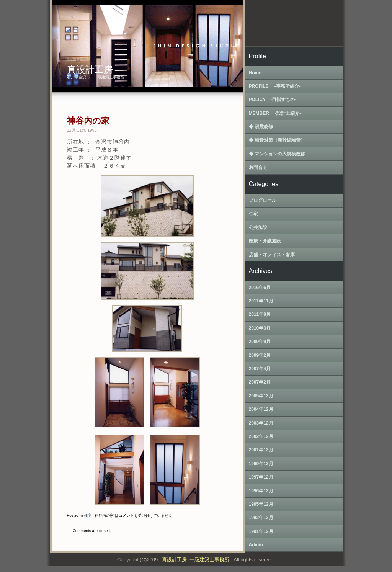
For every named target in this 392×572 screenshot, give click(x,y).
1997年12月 (261, 477)
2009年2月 (260, 355)
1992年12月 (261, 518)
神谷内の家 (88, 121)
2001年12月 (261, 450)
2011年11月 (261, 301)
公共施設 (258, 227)
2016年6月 (260, 288)
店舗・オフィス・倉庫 (272, 255)
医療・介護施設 (265, 241)
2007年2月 (260, 382)
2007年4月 (260, 369)
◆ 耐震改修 (261, 127)
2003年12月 (261, 423)
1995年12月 (261, 504)
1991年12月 (261, 531)
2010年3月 (260, 328)
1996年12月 (261, 491)
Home (255, 73)
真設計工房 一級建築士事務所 (197, 560)
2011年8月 (260, 314)
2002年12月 (261, 436)
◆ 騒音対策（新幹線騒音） (277, 140)
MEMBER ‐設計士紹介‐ (275, 113)
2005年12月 (261, 396)
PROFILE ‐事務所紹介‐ (275, 86)
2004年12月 (261, 409)
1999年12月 (261, 464)
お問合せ (258, 167)
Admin (256, 545)
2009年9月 (260, 342)
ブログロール (263, 200)
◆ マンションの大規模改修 (277, 154)
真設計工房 (90, 69)
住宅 (88, 516)
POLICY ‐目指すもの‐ (273, 100)
